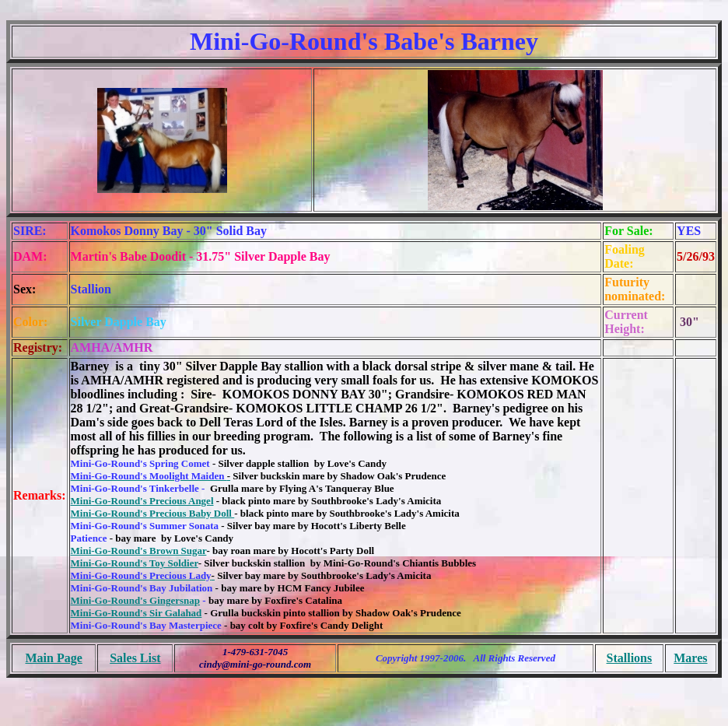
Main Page (53, 658)
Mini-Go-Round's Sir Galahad (136, 613)
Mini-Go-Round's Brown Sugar (139, 551)
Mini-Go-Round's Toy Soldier (135, 563)
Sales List (135, 658)
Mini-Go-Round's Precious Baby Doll (153, 513)
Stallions (630, 658)
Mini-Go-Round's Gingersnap (136, 600)
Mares (690, 658)
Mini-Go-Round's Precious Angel (142, 501)
